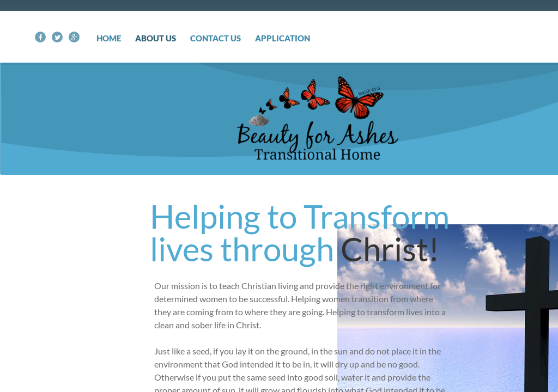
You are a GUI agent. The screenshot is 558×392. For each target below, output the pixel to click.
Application (283, 38)
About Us (156, 38)
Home (109, 38)
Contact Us (216, 38)
